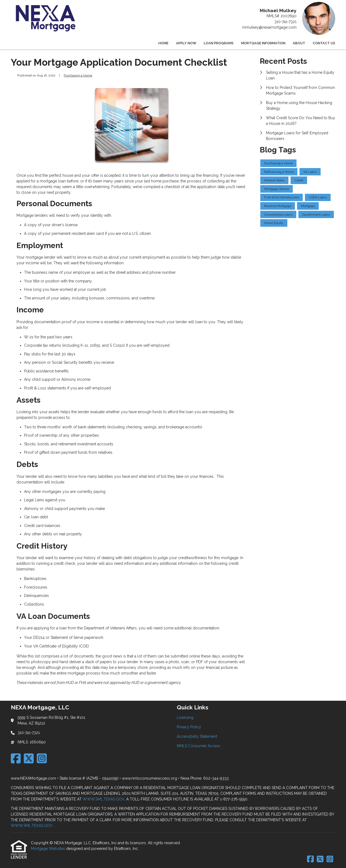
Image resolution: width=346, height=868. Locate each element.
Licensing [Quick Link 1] (185, 717)
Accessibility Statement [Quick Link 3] (197, 736)
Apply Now (186, 43)
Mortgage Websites (49, 849)
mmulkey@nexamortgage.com (269, 27)
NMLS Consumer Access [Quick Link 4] (199, 746)
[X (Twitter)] (29, 758)
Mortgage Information (263, 43)
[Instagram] (42, 758)
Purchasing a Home (78, 75)
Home (163, 43)
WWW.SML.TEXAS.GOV (104, 799)
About (299, 43)
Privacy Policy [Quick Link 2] (189, 727)
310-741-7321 (285, 22)
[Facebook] (16, 758)
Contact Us (324, 43)
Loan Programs (219, 43)
